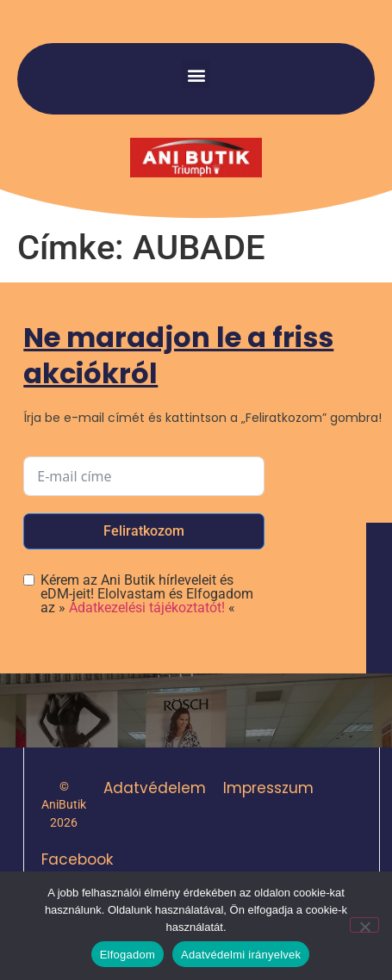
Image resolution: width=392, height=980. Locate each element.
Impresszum (268, 788)
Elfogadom (128, 955)
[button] (196, 74)
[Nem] (364, 925)
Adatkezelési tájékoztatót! (147, 608)
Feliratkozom (144, 531)
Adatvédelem (155, 788)
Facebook (77, 859)
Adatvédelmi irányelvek (241, 955)
